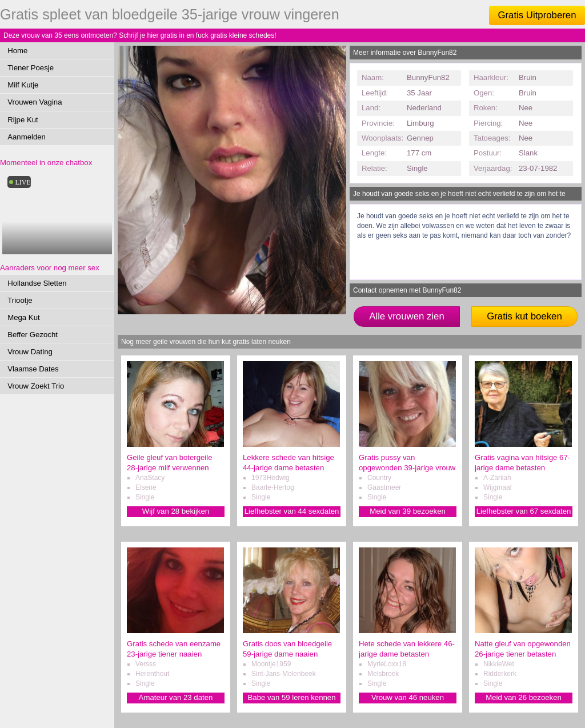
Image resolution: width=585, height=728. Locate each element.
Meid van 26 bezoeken (524, 697)
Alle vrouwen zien (407, 316)
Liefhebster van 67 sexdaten (524, 511)
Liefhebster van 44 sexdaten (292, 511)
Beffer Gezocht (33, 335)
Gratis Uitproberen (537, 15)
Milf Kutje (23, 85)
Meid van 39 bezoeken (408, 511)
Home (17, 51)
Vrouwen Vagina (35, 102)
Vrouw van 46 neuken (408, 697)
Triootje (20, 300)
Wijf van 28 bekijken (176, 511)
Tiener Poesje (31, 68)
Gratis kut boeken (524, 316)
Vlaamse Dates (33, 369)
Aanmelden (27, 137)
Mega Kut (23, 317)
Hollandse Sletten (37, 283)
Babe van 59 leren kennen (292, 697)
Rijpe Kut (23, 120)
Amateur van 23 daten (176, 697)
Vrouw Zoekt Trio (36, 386)
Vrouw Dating (30, 352)
